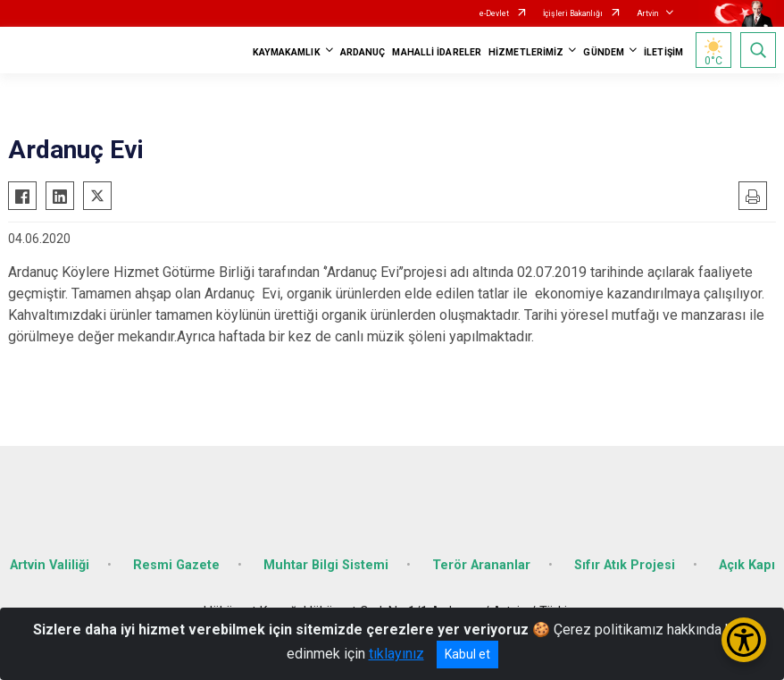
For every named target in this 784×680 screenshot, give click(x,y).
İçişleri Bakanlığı (573, 13)
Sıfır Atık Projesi (625, 565)
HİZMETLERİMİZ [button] (526, 52)
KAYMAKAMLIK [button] (287, 52)
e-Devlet (494, 13)
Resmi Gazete (176, 565)
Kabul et (467, 654)
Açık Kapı (747, 565)
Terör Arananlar (481, 565)
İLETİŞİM (663, 52)
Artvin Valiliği (50, 565)
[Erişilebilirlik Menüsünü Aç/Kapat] (744, 640)
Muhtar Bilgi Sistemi (326, 565)
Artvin (647, 13)
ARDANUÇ (363, 52)
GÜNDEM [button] (604, 52)
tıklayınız (396, 654)
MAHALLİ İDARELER (437, 52)
